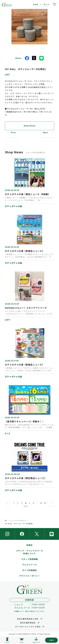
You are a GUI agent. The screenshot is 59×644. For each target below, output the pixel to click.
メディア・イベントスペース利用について (30, 552)
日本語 (36, 4)
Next (46, 133)
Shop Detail (29, 126)
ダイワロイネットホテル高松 (28, 627)
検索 (47, 5)
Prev (13, 133)
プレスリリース (29, 565)
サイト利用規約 (30, 570)
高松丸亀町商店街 (28, 623)
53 (45, 503)
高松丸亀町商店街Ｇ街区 (28, 619)
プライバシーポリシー (29, 576)
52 (41, 503)
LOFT (7, 74)
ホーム (6, 520)
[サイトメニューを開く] (55, 4)
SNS (52, 640)
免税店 (30, 545)
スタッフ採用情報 (30, 559)
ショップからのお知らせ (18, 520)
